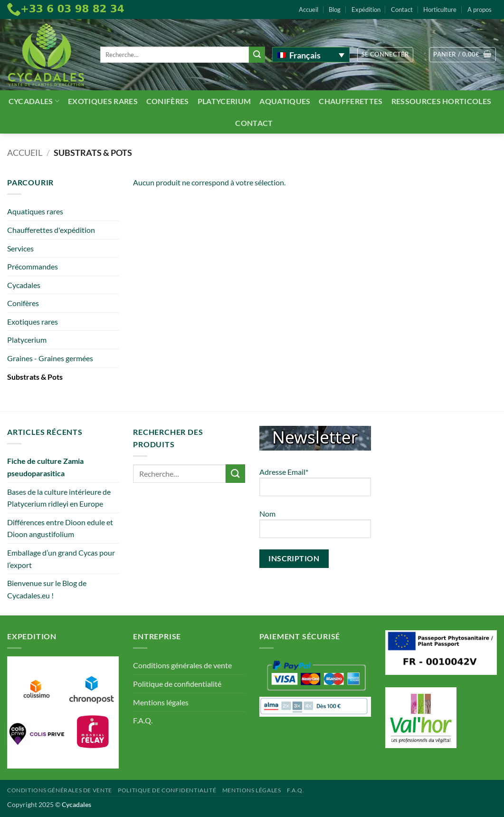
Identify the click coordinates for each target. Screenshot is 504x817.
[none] (311, 55)
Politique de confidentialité (177, 684)
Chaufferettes (351, 101)
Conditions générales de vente (182, 665)
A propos (480, 10)
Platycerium (224, 101)
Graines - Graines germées (50, 358)
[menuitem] (311, 55)
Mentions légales (161, 702)
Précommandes (33, 266)
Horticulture (440, 10)
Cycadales (34, 101)
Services (20, 248)
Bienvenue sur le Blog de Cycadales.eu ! (47, 589)
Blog (335, 10)
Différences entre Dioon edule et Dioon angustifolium (60, 528)
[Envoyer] (257, 55)
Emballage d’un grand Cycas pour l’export (61, 559)
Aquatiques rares (35, 211)
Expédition (366, 10)
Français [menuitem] (305, 55)
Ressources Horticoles (442, 101)
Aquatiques (285, 101)
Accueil (309, 10)
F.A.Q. (143, 720)
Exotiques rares (103, 101)
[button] (385, 55)
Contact (402, 10)
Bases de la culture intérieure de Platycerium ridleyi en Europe (59, 498)
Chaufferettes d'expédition (51, 230)
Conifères (168, 101)
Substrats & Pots (35, 377)
